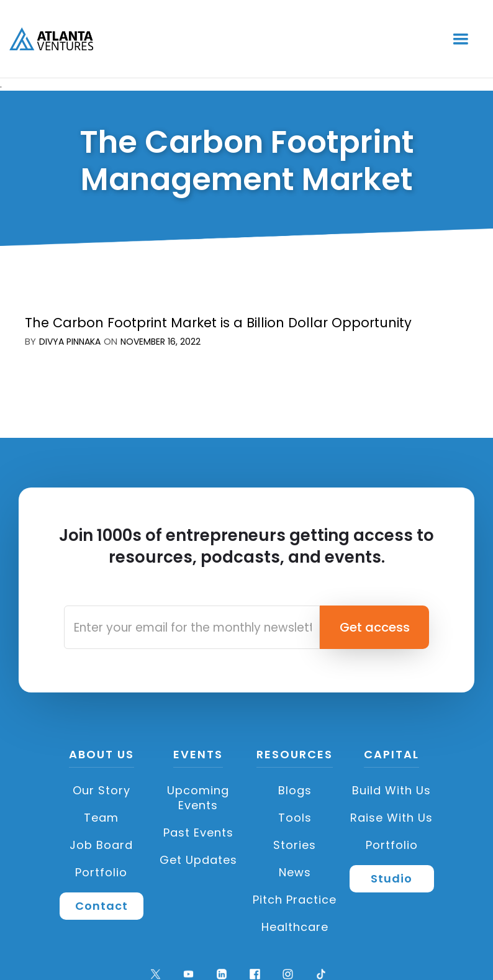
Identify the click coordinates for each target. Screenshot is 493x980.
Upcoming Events (198, 798)
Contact (102, 906)
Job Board (101, 845)
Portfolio (101, 872)
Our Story (102, 790)
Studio (391, 878)
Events (198, 755)
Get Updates (198, 860)
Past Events (198, 833)
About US (102, 755)
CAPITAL (391, 755)
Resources (295, 755)
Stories (295, 845)
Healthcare (295, 927)
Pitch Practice (295, 900)
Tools (295, 818)
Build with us (391, 790)
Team (101, 818)
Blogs (295, 790)
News (295, 872)
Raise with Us (391, 818)
